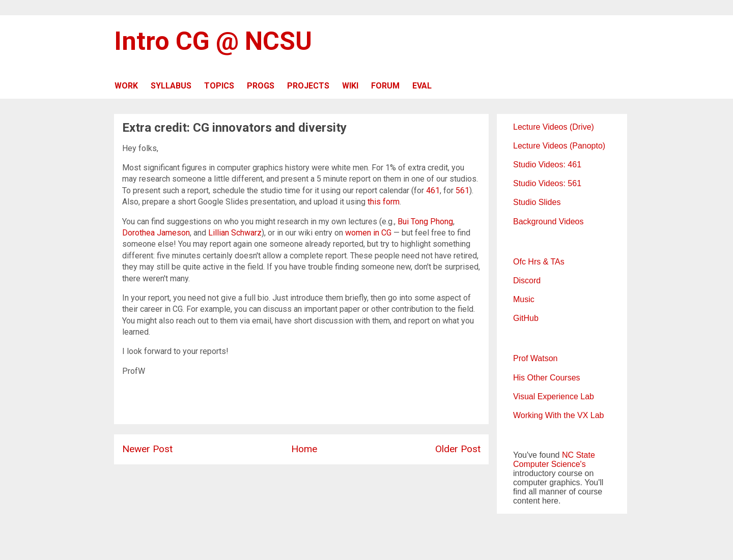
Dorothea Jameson (156, 233)
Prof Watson (535, 358)
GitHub (526, 318)
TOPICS (219, 86)
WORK (126, 86)
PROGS (261, 86)
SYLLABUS (171, 86)
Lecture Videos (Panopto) (559, 146)
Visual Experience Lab (554, 396)
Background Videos (548, 222)
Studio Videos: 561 (547, 183)
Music (524, 299)
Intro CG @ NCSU (213, 41)
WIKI (350, 86)
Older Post (458, 449)
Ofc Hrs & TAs (539, 262)
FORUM (385, 86)
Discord (527, 281)
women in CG (368, 233)
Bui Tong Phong (425, 222)
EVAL (422, 86)
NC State (579, 455)
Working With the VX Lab (558, 415)
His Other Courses (547, 378)
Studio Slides (537, 202)
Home (304, 449)
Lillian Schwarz (235, 233)
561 (462, 190)
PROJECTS (308, 86)
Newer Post (147, 449)
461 (433, 190)
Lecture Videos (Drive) (554, 127)
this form (384, 202)
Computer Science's (549, 464)
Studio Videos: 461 (547, 165)
